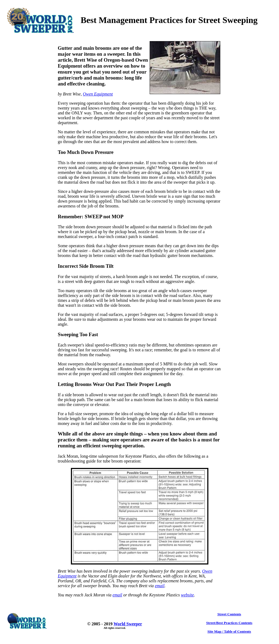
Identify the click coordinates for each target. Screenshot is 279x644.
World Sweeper (128, 624)
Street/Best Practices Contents (229, 623)
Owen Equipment (98, 94)
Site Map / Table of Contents (229, 631)
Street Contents (229, 614)
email (160, 586)
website (188, 595)
